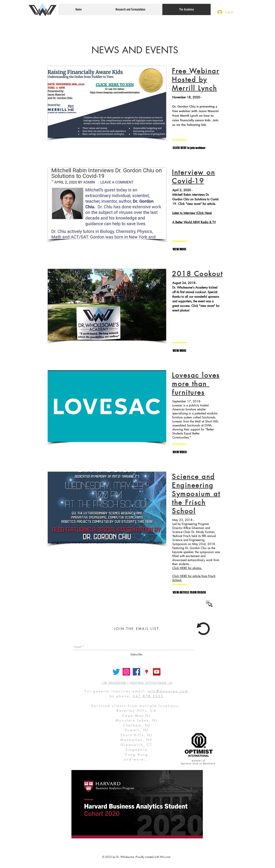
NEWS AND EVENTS (135, 50)
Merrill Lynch (195, 88)
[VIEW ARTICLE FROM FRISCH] (189, 593)
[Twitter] (116, 672)
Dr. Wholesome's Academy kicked (195, 288)
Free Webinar (196, 71)
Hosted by (190, 80)
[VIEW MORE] (189, 249)
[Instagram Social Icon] (126, 672)
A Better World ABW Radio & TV (194, 222)
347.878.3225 (148, 696)
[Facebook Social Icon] (136, 672)
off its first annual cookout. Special (195, 292)
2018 (183, 274)
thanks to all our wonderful (190, 297)
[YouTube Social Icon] (157, 672)
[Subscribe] (136, 654)
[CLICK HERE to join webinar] (189, 148)
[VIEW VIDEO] (189, 452)
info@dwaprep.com (168, 691)
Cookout (208, 274)
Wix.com (165, 857)
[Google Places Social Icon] (147, 672)
